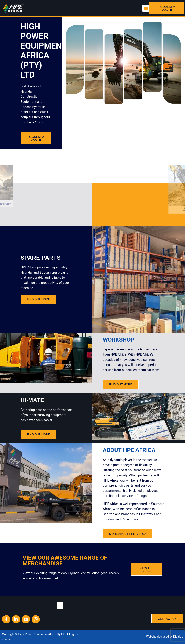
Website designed (157, 637)
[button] (146, 8)
